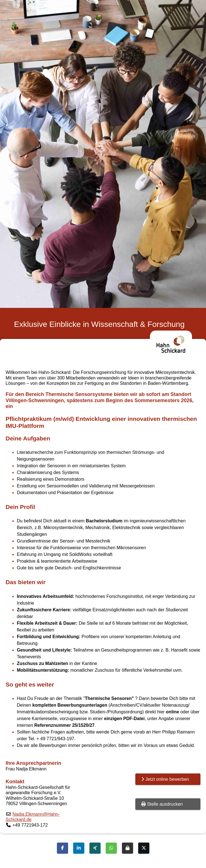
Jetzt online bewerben (165, 779)
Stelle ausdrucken (162, 804)
